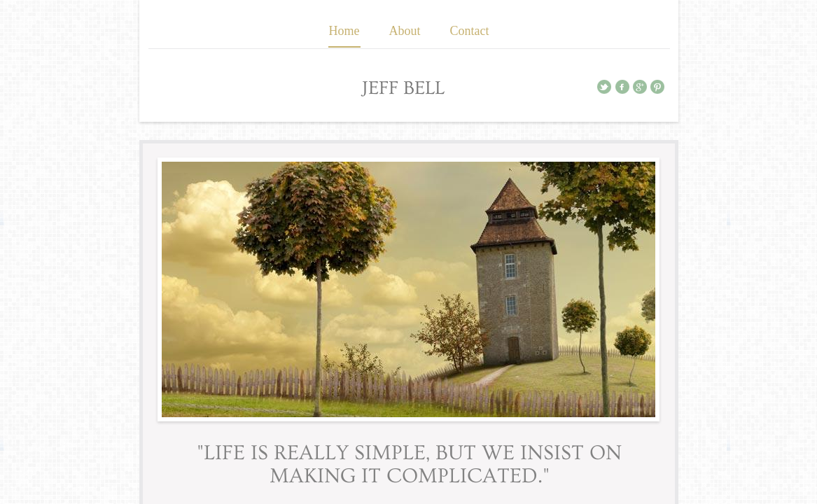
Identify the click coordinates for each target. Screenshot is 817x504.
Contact (470, 31)
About (405, 31)
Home (344, 31)
